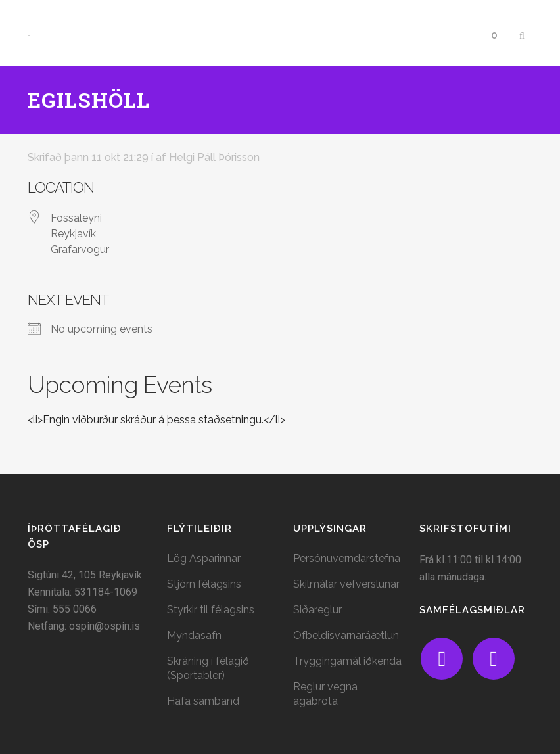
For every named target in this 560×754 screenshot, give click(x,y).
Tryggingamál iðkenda (347, 661)
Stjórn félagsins (204, 584)
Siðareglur (317, 610)
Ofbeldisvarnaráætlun (346, 635)
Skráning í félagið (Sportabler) (208, 668)
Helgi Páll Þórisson (214, 157)
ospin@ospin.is (105, 626)
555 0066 (75, 609)
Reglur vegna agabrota (325, 694)
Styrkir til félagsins (211, 610)
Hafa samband (203, 701)
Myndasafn (194, 635)
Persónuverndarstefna (347, 558)
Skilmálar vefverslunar (346, 584)
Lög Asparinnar (204, 558)
